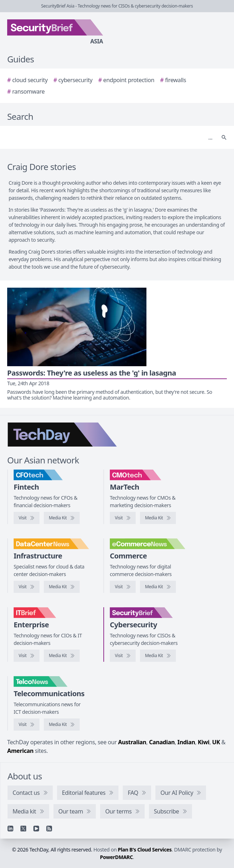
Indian (186, 742)
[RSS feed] (49, 829)
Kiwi (203, 742)
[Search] (110, 137)
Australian (132, 742)
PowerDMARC (117, 857)
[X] (23, 829)
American (20, 751)
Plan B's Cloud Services (145, 850)
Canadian (162, 742)
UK (216, 742)
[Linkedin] (10, 829)
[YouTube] (36, 829)
